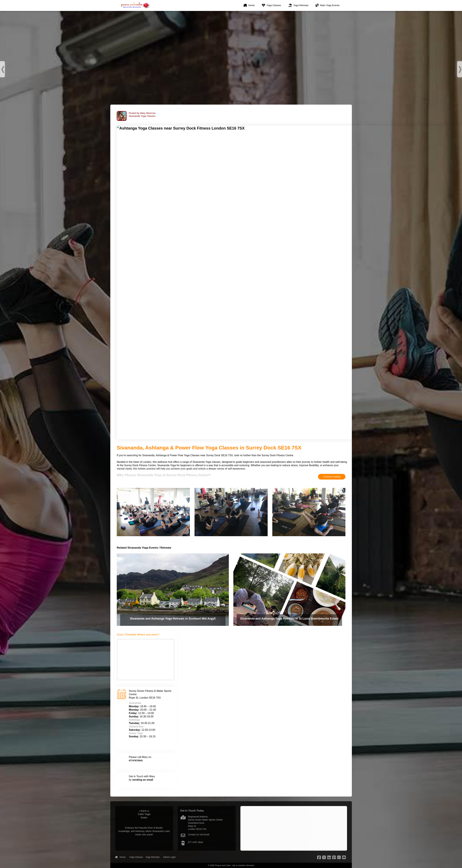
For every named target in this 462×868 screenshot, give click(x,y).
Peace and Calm (223, 865)
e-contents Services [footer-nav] (245, 865)
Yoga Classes (272, 7)
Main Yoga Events (328, 7)
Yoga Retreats (299, 7)
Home (250, 7)
